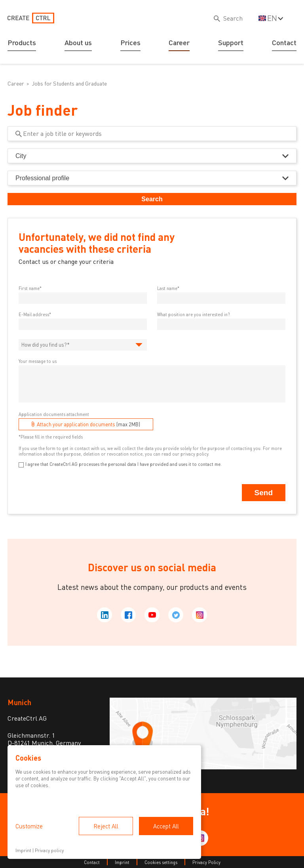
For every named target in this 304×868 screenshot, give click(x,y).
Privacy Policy (206, 862)
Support (231, 42)
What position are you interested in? (193, 314)
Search (152, 199)
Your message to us (38, 361)
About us (78, 42)
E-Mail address (34, 314)
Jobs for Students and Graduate (69, 83)
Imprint (122, 862)
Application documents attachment (54, 414)
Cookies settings (161, 862)
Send (264, 493)
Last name (167, 288)
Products (22, 42)
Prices (130, 42)
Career (179, 42)
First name (29, 288)
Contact (284, 42)
